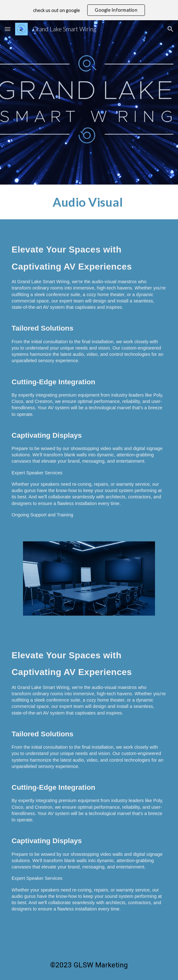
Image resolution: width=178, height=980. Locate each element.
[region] (89, 10)
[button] (8, 29)
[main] (89, 202)
